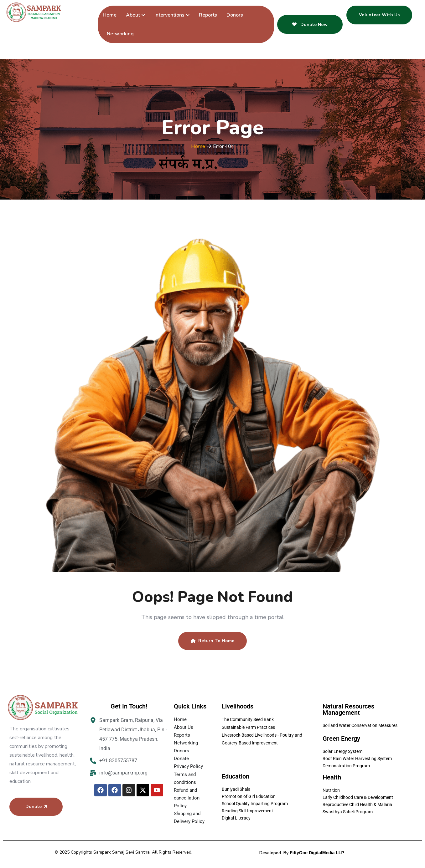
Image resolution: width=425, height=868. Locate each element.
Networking (120, 34)
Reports (208, 15)
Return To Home (213, 641)
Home (110, 15)
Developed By (302, 853)
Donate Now (310, 25)
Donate (36, 807)
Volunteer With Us (379, 15)
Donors (235, 15)
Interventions (169, 15)
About (133, 15)
